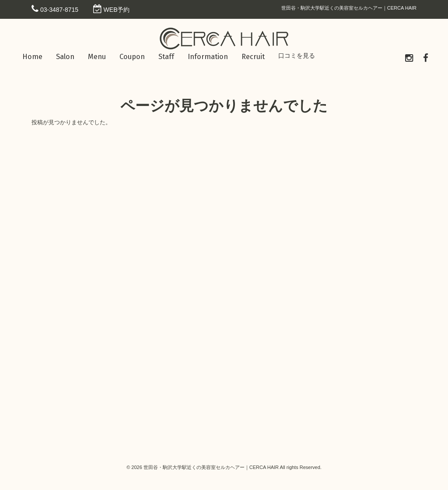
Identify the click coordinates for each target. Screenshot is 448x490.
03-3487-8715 (59, 10)
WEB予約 (117, 10)
